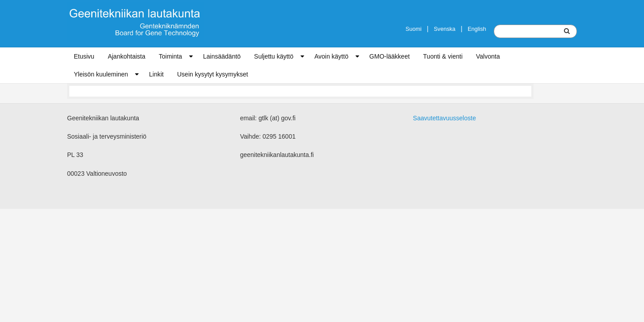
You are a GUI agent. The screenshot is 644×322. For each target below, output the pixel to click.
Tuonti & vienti (443, 56)
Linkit (156, 74)
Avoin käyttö (331, 56)
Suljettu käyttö (274, 56)
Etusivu (84, 56)
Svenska (445, 29)
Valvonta (488, 56)
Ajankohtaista (127, 56)
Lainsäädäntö (222, 56)
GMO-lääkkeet (390, 56)
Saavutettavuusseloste (444, 118)
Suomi (414, 29)
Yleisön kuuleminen (101, 74)
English (477, 29)
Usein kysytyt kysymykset (213, 74)
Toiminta (170, 56)
